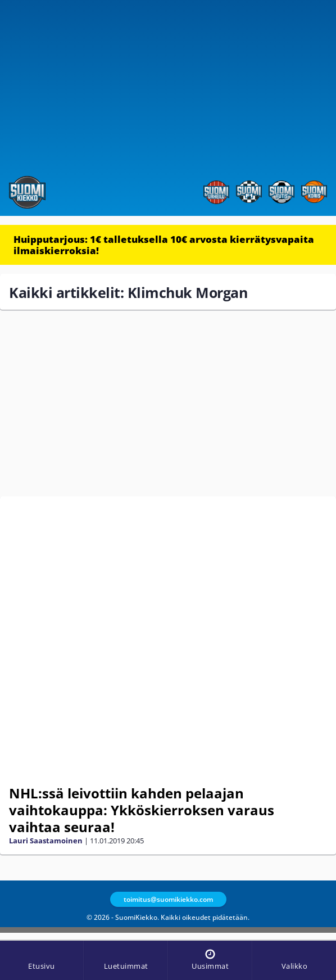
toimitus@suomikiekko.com (168, 899)
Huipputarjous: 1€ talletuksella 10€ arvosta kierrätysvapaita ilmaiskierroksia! (164, 245)
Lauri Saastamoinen (46, 841)
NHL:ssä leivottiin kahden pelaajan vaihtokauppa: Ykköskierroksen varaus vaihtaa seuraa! (142, 810)
